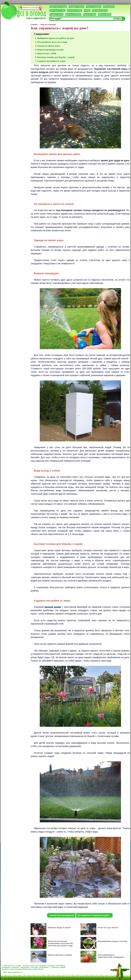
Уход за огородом (94, 7)
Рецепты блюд (90, 15)
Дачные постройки (73, 15)
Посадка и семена (76, 7)
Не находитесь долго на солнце (52, 42)
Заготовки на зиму (57, 11)
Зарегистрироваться (15, 972)
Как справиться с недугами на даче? (93, 915)
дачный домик (53, 607)
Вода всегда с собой (47, 53)
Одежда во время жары (49, 46)
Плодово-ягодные (100, 11)
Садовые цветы (56, 15)
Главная (34, 25)
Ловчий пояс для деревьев (62, 915)
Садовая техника (74, 11)
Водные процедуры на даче (51, 50)
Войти (5, 972)
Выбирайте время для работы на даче (56, 38)
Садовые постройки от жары (51, 61)
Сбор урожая (109, 7)
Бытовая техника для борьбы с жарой (56, 57)
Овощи (87, 11)
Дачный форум (105, 15)
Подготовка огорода (58, 7)
